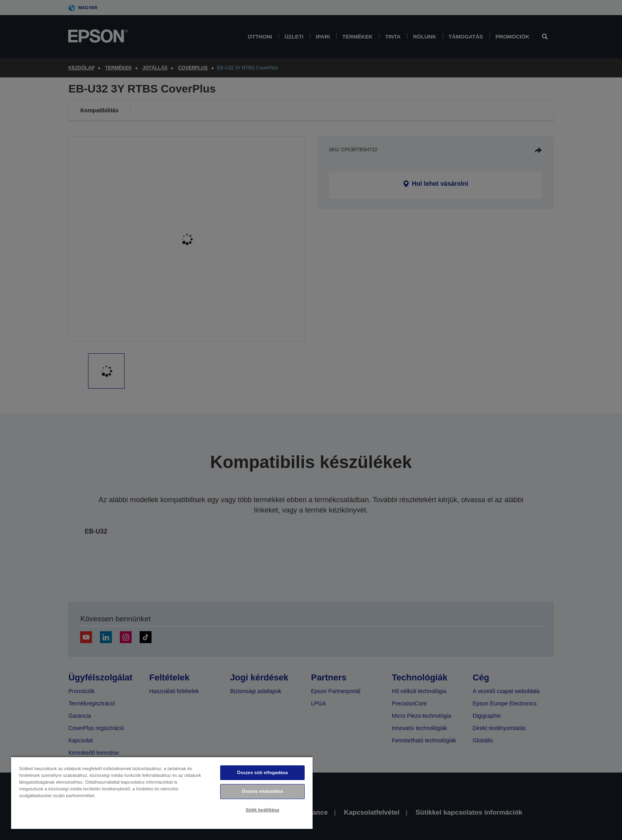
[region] (162, 793)
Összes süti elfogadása (262, 773)
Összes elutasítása (263, 791)
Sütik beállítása (262, 810)
